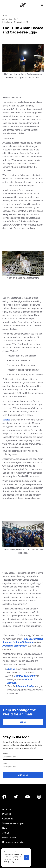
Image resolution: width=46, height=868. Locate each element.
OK (27, 858)
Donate (23, 722)
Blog (5, 828)
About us (7, 809)
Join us (6, 833)
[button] (42, 5)
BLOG (5, 16)
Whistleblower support (13, 823)
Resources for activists (13, 842)
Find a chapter (9, 837)
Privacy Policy (9, 862)
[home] (23, 5)
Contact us (8, 819)
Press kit (7, 814)
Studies (6, 420)
